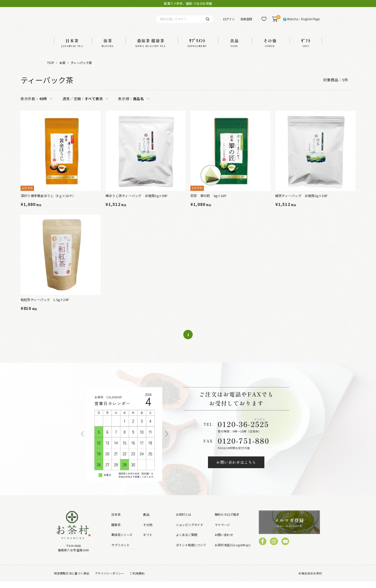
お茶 (62, 69)
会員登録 (246, 22)
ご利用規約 (137, 579)
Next (167, 441)
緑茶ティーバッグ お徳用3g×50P (301, 202)
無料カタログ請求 (227, 521)
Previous (82, 441)
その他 (148, 531)
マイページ (222, 531)
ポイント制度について (191, 551)
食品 (146, 521)
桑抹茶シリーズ (122, 541)
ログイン (229, 22)
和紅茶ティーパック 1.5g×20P (45, 306)
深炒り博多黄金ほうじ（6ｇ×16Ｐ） (48, 202)
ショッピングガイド (190, 531)
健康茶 (116, 531)
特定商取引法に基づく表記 (72, 579)
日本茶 (116, 521)
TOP (51, 69)
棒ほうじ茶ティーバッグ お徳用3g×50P (136, 202)
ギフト (148, 541)
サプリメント (120, 551)
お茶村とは (184, 521)
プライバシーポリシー (110, 579)
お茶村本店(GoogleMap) (233, 551)
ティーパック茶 (81, 69)
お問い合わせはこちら (236, 469)
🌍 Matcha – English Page (301, 22)
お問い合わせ (224, 541)
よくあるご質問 (187, 541)
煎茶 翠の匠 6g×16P (208, 202)
